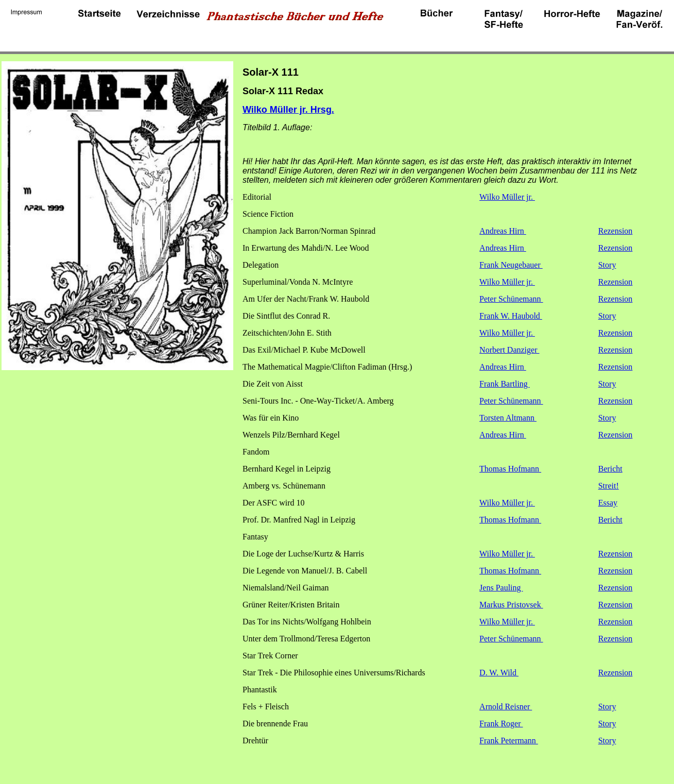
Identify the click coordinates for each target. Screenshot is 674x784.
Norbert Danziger (509, 350)
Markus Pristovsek (511, 605)
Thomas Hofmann (510, 469)
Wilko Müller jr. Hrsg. (288, 110)
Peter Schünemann (511, 299)
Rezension (616, 231)
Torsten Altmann (508, 418)
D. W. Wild (499, 673)
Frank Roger (501, 724)
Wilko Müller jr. (507, 197)
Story (607, 265)
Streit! (609, 486)
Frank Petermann (509, 741)
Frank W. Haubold (511, 316)
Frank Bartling (505, 384)
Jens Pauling (501, 588)
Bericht (610, 469)
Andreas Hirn (503, 231)
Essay (608, 503)
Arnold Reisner (506, 707)
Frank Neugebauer (511, 265)
